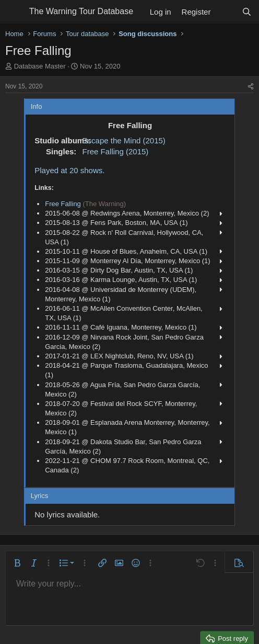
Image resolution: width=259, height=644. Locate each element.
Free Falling (63, 204)
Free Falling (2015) (116, 151)
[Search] (247, 12)
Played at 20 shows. (69, 170)
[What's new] (226, 12)
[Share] (251, 87)
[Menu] (14, 12)
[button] (17, 563)
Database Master (40, 66)
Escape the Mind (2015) (124, 140)
